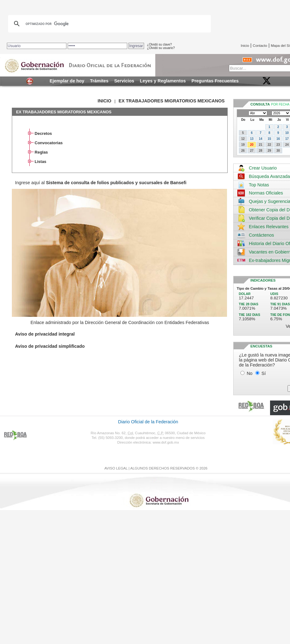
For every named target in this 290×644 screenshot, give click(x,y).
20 (252, 145)
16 (278, 139)
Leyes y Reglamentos (163, 81)
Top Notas (259, 185)
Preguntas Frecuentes (215, 81)
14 (261, 139)
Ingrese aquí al (101, 183)
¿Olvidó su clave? (159, 44)
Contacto (260, 46)
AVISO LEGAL (116, 468)
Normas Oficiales (266, 193)
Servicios (124, 81)
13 (252, 139)
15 (269, 139)
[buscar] (109, 24)
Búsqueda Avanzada (269, 176)
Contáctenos (261, 235)
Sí (264, 373)
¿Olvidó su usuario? (161, 48)
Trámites (99, 81)
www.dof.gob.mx (166, 442)
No (249, 373)
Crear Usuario (263, 168)
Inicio (245, 46)
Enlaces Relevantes (269, 227)
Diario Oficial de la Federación (148, 422)
